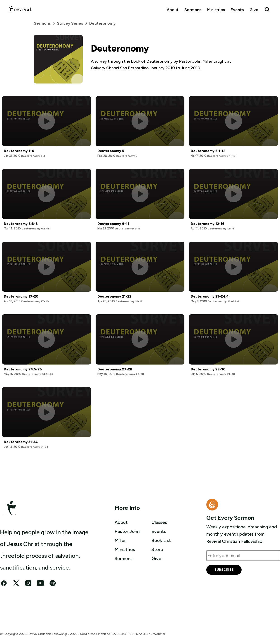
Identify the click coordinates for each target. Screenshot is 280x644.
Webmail (159, 634)
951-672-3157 (140, 634)
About (173, 10)
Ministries (216, 10)
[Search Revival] (267, 10)
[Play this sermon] (46, 121)
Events (237, 10)
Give (254, 10)
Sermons (193, 10)
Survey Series (73, 23)
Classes (159, 522)
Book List (161, 540)
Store (157, 549)
